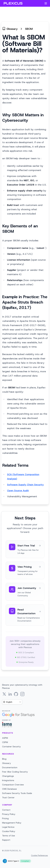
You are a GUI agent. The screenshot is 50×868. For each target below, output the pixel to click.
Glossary (6, 763)
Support (6, 840)
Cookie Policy (9, 831)
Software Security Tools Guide (17, 793)
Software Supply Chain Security (25, 485)
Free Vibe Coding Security (15, 772)
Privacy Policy (9, 814)
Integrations (8, 780)
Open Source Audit (18, 491)
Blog (4, 759)
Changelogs (8, 776)
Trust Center (8, 798)
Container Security (11, 747)
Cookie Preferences (39, 855)
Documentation (10, 767)
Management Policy (12, 823)
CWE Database (9, 789)
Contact (6, 810)
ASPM (5, 738)
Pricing (5, 818)
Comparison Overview (13, 785)
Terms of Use (9, 836)
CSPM (5, 742)
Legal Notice (8, 827)
